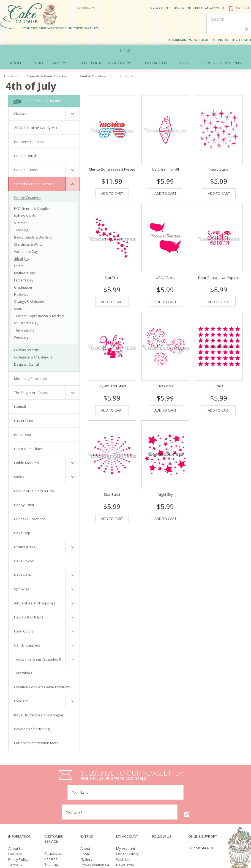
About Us (16, 796)
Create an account (209, 8)
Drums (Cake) (25, 534)
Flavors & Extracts (29, 604)
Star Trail (112, 265)
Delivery (15, 802)
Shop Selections (37, 88)
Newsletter (125, 813)
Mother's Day (24, 260)
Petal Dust (23, 422)
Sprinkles (22, 576)
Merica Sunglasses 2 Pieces (112, 157)
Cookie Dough (26, 143)
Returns (51, 807)
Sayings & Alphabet (29, 289)
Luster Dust (24, 408)
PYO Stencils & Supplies (32, 196)
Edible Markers (27, 450)
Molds (19, 464)
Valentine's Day (26, 239)
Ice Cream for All (165, 157)
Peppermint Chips (29, 129)
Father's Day (24, 268)
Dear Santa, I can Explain (219, 265)
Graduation (23, 275)
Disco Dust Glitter (28, 436)
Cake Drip (22, 520)
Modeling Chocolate (31, 366)
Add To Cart (112, 181)
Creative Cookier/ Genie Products (42, 674)
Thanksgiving (24, 318)
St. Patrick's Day (26, 310)
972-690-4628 (86, 8)
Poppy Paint (24, 492)
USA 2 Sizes (166, 265)
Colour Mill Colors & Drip (34, 478)
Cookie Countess (93, 63)
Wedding (21, 325)
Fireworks (166, 374)
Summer (21, 210)
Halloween (22, 282)
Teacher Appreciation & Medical (39, 303)
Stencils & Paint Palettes (47, 63)
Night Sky (165, 482)
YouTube (155, 803)
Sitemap (51, 812)
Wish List (123, 807)
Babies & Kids (25, 203)
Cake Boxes (24, 548)
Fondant (21, 688)
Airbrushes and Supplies (35, 590)
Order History (127, 802)
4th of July (22, 246)
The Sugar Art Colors (31, 380)
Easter (19, 253)
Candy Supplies (27, 632)
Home (125, 38)
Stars (219, 374)
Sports (19, 296)
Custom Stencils (26, 337)
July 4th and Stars (112, 374)
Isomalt (20, 394)
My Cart (238, 8)
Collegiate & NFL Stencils (33, 345)
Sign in (179, 8)
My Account (160, 8)
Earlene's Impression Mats (36, 730)
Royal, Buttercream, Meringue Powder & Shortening (39, 709)
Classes (21, 101)
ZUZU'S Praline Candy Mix (36, 115)
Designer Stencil (26, 352)
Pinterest (167, 803)
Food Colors (24, 618)
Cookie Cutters (26, 157)
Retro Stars (219, 157)
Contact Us (53, 801)
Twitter (164, 797)
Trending (21, 217)
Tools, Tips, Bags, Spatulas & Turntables (38, 653)
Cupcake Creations (30, 506)
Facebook (154, 797)
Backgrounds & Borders (33, 225)
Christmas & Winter (29, 232)
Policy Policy (18, 807)
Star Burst (112, 482)
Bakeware (23, 562)
